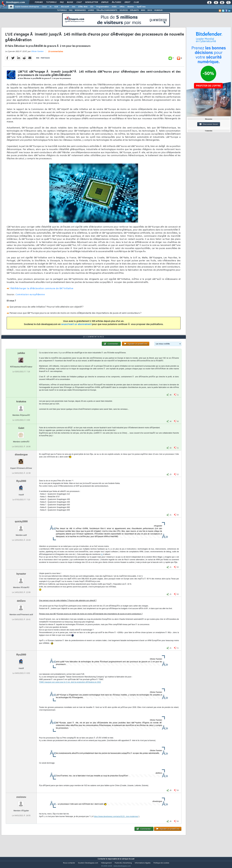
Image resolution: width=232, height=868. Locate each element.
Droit (127, 2)
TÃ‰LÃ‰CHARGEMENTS (107, 10)
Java (73, 7)
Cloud (44, 7)
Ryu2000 (21, 487)
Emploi (105, 2)
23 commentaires (56, 53)
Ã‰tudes (116, 2)
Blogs (70, 2)
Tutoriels (51, 2)
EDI (92, 7)
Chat (79, 2)
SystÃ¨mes (141, 7)
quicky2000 (21, 527)
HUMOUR (158, 10)
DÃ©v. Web (83, 7)
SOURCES (124, 10)
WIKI (143, 10)
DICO (150, 10)
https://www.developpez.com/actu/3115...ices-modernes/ (116, 822)
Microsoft (65, 7)
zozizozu (21, 803)
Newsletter (92, 2)
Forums (39, 2)
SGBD (114, 7)
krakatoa (21, 407)
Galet (21, 433)
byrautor (21, 579)
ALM (56, 7)
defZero (21, 606)
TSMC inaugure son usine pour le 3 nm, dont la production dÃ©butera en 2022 (70, 688)
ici (102, 560)
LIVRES (91, 10)
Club (136, 2)
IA (50, 7)
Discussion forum (209, 124)
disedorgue (21, 460)
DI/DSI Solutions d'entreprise (27, 7)
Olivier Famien (37, 53)
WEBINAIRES (80, 10)
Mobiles (131, 7)
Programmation (103, 7)
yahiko (21, 359)
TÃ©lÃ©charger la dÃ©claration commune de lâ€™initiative (41, 290)
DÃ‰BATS (134, 10)
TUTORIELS (62, 10)
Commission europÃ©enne (30, 297)
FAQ (62, 2)
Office (122, 7)
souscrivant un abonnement (76, 326)
